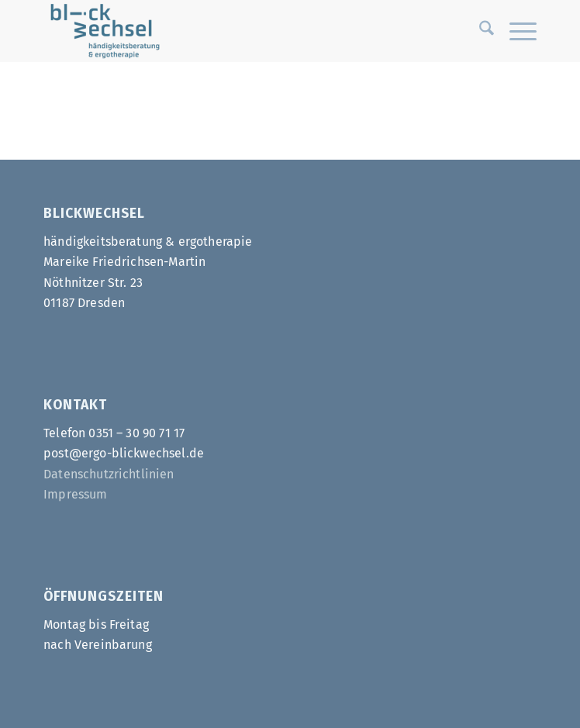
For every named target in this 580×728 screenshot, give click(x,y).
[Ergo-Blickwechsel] (241, 31)
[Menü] (515, 31)
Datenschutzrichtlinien (109, 474)
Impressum (75, 494)
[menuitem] (479, 31)
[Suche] (479, 31)
